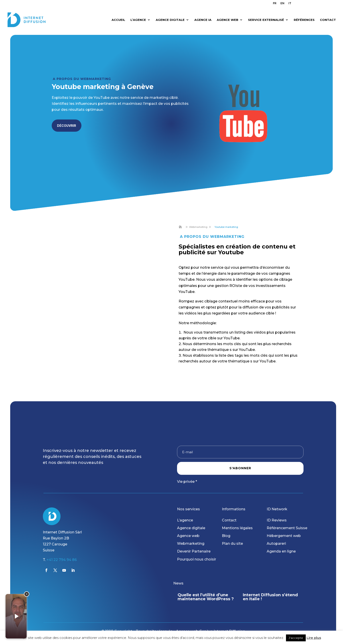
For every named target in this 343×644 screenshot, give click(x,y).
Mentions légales (237, 528)
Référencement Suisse (287, 528)
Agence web (188, 536)
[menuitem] (275, 4)
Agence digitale (191, 528)
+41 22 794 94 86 (62, 560)
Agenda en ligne (281, 551)
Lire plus (314, 638)
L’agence (185, 520)
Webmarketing (191, 544)
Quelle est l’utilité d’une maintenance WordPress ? (206, 597)
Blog (226, 536)
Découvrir (67, 126)
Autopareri (276, 544)
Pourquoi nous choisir (197, 559)
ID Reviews (277, 520)
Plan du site (232, 544)
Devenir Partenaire (194, 551)
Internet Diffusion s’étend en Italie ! (270, 597)
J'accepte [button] (296, 638)
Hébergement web (284, 536)
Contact (229, 520)
